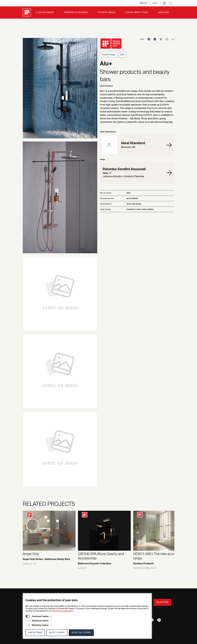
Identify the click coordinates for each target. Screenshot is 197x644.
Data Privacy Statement (63, 611)
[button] (164, 3)
